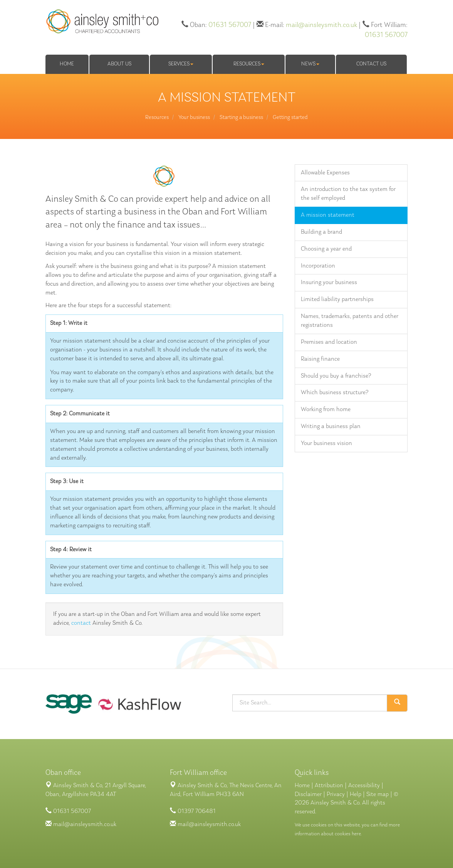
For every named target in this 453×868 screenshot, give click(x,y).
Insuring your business (329, 283)
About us (119, 64)
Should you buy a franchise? (336, 376)
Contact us (371, 64)
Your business (194, 118)
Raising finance (320, 359)
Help (356, 794)
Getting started (290, 118)
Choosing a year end (326, 249)
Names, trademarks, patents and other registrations (350, 321)
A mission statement (328, 215)
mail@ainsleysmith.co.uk (321, 25)
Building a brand (321, 232)
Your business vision (326, 443)
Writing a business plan (331, 426)
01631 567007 (230, 25)
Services (181, 64)
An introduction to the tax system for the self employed (348, 194)
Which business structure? (335, 393)
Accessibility (364, 786)
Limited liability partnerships (337, 299)
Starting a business (241, 118)
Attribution (329, 786)
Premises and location (329, 342)
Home (67, 64)
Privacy (336, 794)
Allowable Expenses (325, 173)
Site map (377, 794)
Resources (249, 64)
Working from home (326, 410)
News (310, 64)
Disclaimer (308, 794)
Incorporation (318, 266)
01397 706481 (197, 811)
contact (81, 623)
